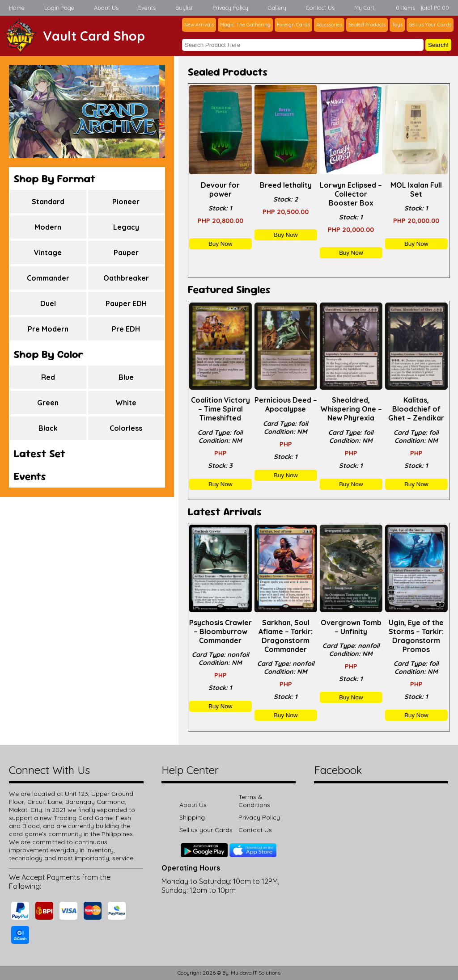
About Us (106, 8)
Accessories (329, 25)
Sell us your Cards (206, 830)
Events (147, 8)
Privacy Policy (230, 8)
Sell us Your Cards (430, 25)
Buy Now (221, 244)
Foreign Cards (293, 25)
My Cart (364, 8)
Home (17, 8)
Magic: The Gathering (245, 25)
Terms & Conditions (254, 801)
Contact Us (320, 8)
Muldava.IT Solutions (256, 973)
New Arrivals (199, 25)
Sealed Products (367, 25)
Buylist (184, 8)
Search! (438, 45)
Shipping (192, 817)
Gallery (277, 8)
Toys (397, 25)
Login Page (59, 8)
